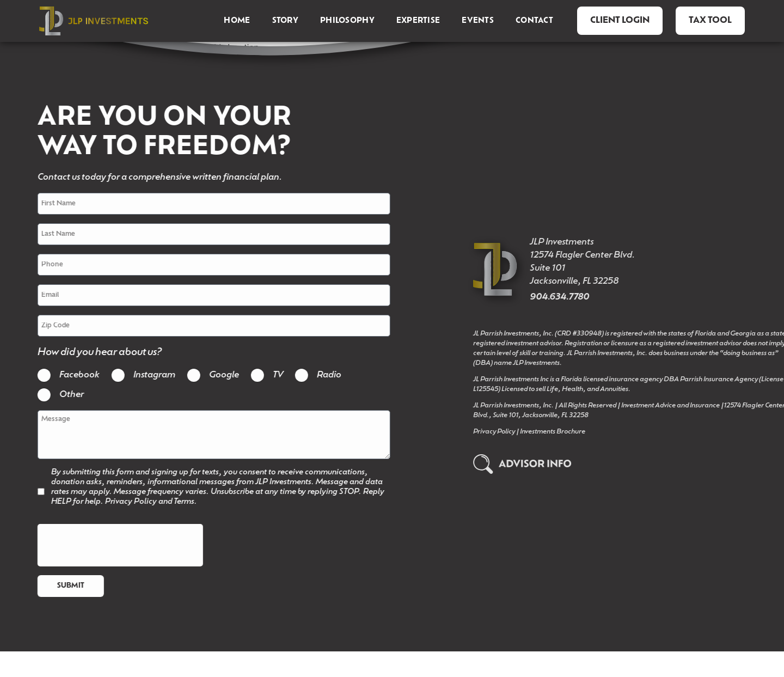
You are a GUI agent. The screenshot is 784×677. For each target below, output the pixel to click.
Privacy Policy (555, 444)
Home (237, 21)
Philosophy (347, 21)
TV (263, 381)
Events (478, 21)
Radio (314, 381)
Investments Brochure (614, 444)
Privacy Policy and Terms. (136, 521)
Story (285, 21)
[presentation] (106, 564)
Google (209, 381)
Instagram (140, 381)
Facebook (65, 381)
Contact (534, 21)
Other (57, 401)
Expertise (418, 21)
